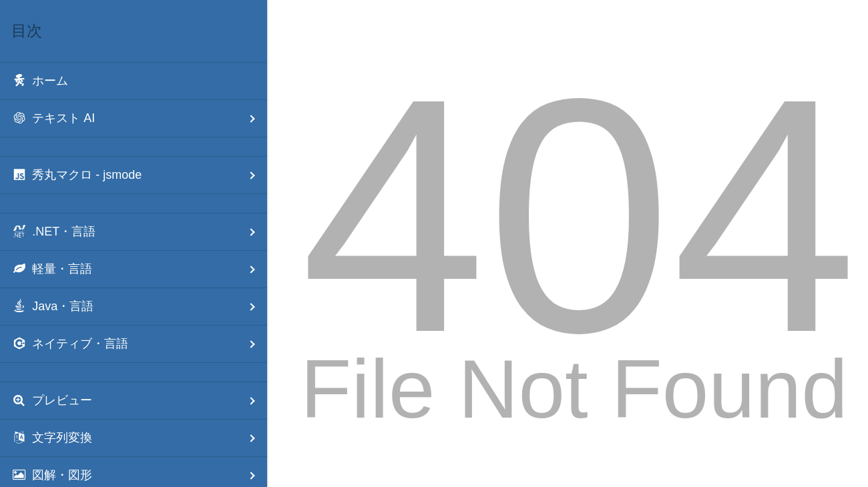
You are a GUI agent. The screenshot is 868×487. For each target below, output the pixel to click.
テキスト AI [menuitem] (139, 118)
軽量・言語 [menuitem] (139, 269)
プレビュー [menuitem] (139, 401)
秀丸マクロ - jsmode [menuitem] (139, 175)
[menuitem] (134, 81)
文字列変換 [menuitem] (139, 438)
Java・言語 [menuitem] (139, 307)
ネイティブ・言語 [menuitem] (139, 344)
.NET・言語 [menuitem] (139, 232)
